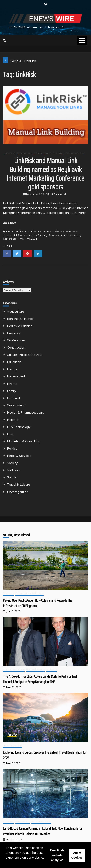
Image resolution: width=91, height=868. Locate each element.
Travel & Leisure (18, 484)
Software (14, 470)
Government (16, 405)
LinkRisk (17, 235)
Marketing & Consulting (24, 441)
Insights (13, 420)
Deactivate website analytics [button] (57, 855)
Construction (16, 347)
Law (10, 434)
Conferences (25, 153)
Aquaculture (15, 311)
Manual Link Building (35, 235)
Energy (12, 369)
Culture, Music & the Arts (25, 355)
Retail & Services (74, 153)
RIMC (21, 239)
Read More (9, 223)
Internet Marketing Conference (24, 232)
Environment (16, 376)
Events (38, 153)
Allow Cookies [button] (77, 855)
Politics (12, 448)
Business (10, 153)
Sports (12, 477)
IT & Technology (53, 153)
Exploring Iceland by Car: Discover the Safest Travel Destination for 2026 (45, 755)
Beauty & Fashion (20, 326)
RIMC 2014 (31, 239)
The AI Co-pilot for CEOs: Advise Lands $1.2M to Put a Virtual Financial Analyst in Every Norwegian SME (40, 679)
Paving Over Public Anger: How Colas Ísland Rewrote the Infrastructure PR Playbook (38, 603)
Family (12, 391)
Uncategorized (18, 492)
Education (14, 362)
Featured (13, 398)
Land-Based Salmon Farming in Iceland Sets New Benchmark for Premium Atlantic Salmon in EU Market (43, 831)
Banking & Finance (20, 319)
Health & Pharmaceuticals (25, 412)
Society (12, 463)
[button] (6, 863)
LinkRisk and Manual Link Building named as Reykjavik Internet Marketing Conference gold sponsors (45, 174)
